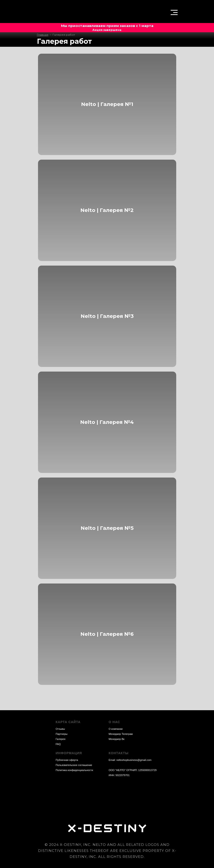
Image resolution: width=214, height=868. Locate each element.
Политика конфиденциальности (74, 770)
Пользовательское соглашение (74, 765)
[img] (50, 13)
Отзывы (60, 729)
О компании (116, 729)
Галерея (61, 739)
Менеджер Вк (117, 739)
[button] (174, 12)
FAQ (58, 744)
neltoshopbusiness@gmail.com (134, 760)
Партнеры (62, 734)
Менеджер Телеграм (121, 734)
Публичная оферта (67, 760)
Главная (43, 35)
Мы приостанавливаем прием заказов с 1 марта (107, 26)
